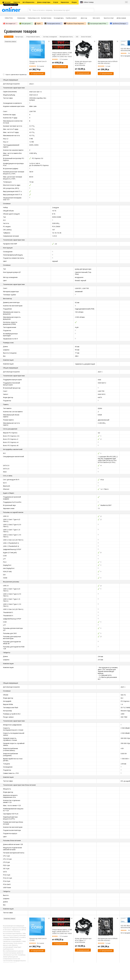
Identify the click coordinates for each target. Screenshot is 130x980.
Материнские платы (66, 37)
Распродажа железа (52, 23)
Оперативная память (33, 37)
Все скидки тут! (9, 23)
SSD (77, 37)
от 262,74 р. (35, 69)
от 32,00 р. (80, 69)
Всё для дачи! (25, 23)
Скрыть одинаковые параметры (16, 74)
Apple (37, 23)
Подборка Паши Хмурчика (74, 23)
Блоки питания (86, 37)
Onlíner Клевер (89, 2)
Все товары (9, 37)
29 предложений (83, 73)
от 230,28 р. (104, 69)
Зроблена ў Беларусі (118, 23)
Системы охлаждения (50, 37)
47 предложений (37, 73)
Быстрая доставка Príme (97, 23)
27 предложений (106, 73)
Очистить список (10, 42)
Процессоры (19, 37)
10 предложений (60, 67)
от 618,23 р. (58, 62)
